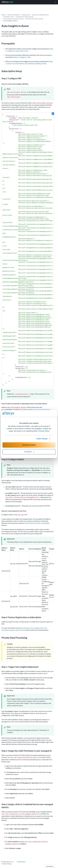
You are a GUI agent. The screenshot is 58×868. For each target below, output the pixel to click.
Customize (29, 452)
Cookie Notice (21, 862)
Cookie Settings (42, 439)
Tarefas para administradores (40, 15)
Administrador (26, 15)
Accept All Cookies (29, 445)
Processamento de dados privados (13, 19)
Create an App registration (41, 410)
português (50, 866)
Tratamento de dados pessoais (24, 17)
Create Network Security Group (35, 523)
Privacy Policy (44, 431)
